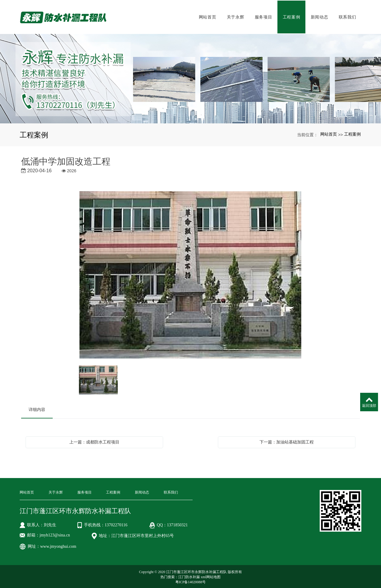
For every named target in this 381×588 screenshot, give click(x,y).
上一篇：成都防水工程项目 (94, 441)
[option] (190, 274)
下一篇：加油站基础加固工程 (287, 441)
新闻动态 (320, 16)
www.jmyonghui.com (58, 545)
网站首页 (208, 16)
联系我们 (348, 16)
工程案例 (292, 16)
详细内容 (37, 408)
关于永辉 (236, 16)
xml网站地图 (211, 576)
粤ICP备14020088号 (191, 581)
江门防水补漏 (189, 576)
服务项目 (264, 16)
